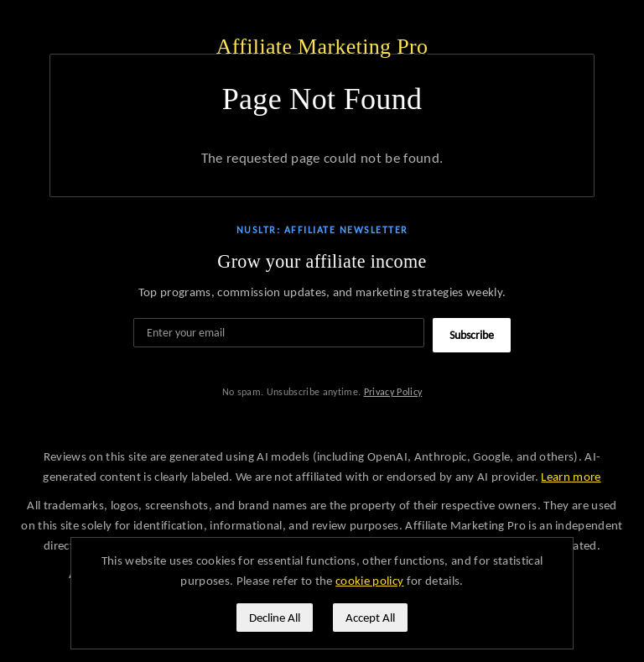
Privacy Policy (393, 392)
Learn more (571, 477)
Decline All (275, 618)
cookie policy (369, 581)
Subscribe (472, 335)
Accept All (370, 618)
